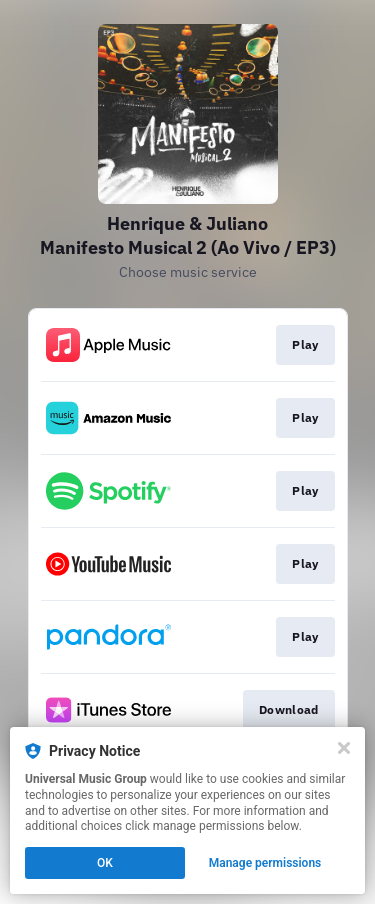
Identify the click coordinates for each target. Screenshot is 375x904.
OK (105, 863)
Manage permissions (265, 863)
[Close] (344, 748)
